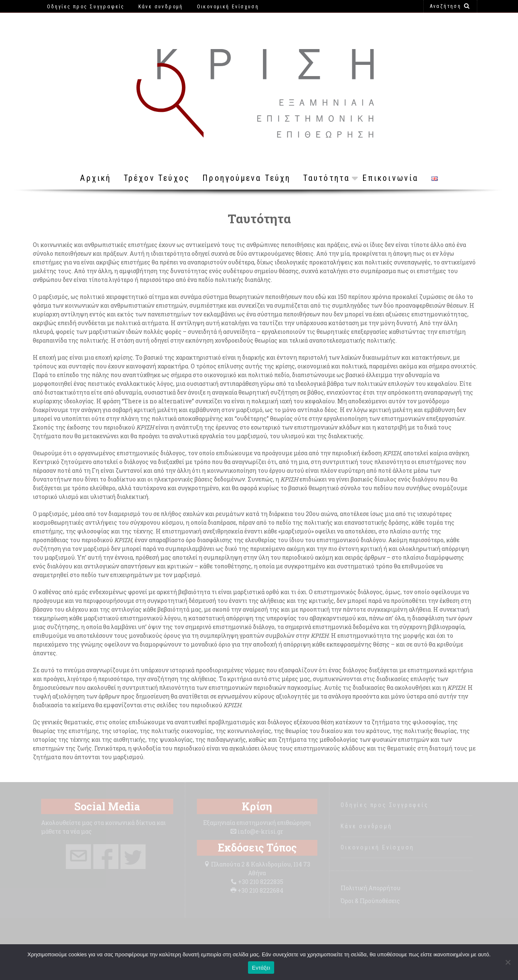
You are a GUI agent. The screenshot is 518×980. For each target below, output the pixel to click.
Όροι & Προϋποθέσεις (370, 901)
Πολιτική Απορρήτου (371, 888)
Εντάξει (261, 968)
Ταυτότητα (327, 178)
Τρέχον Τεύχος (157, 178)
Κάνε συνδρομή (366, 826)
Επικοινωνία (390, 178)
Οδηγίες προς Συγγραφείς (384, 805)
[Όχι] (508, 962)
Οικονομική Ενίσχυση (377, 847)
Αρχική (96, 178)
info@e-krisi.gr (260, 831)
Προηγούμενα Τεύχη (246, 178)
